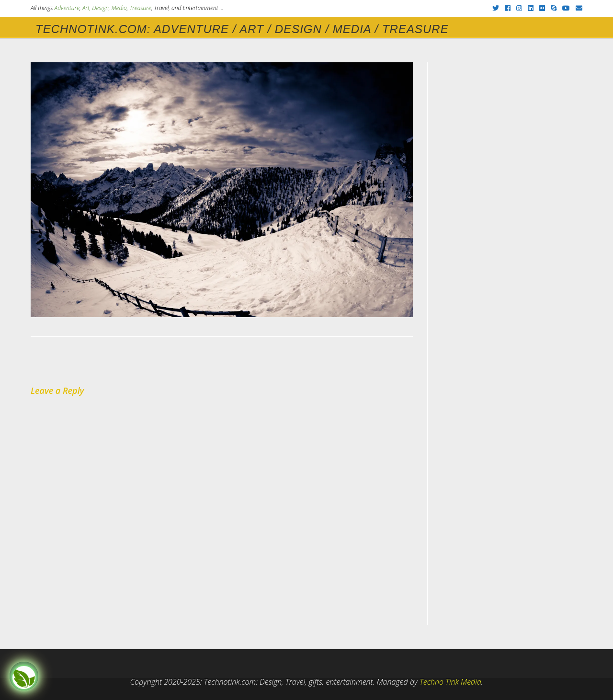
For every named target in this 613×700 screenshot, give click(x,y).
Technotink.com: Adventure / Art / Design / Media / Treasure (242, 29)
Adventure (67, 8)
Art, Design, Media (105, 8)
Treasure (140, 8)
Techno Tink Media (450, 682)
